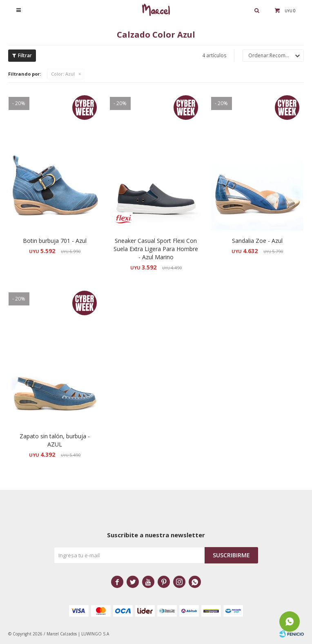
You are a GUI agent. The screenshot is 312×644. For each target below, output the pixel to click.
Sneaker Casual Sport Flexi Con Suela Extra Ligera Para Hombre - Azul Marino (156, 249)
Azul (63, 74)
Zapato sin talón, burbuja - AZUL (55, 440)
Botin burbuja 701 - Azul (55, 241)
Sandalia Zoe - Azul (257, 241)
